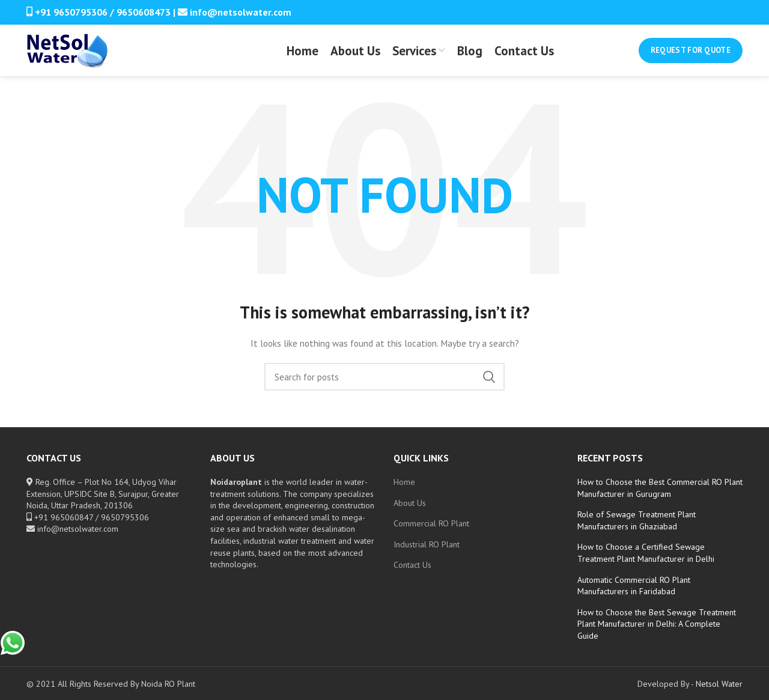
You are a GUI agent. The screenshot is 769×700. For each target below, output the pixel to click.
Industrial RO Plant (427, 556)
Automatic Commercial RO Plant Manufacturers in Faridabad (634, 597)
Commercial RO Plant (431, 535)
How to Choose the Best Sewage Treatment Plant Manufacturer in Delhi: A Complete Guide (657, 635)
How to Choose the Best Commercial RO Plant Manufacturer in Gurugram (660, 499)
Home (404, 493)
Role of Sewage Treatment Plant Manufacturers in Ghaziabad (637, 532)
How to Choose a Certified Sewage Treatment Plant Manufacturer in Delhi (646, 564)
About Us (410, 514)
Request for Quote (691, 56)
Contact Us (412, 576)
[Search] (384, 388)
